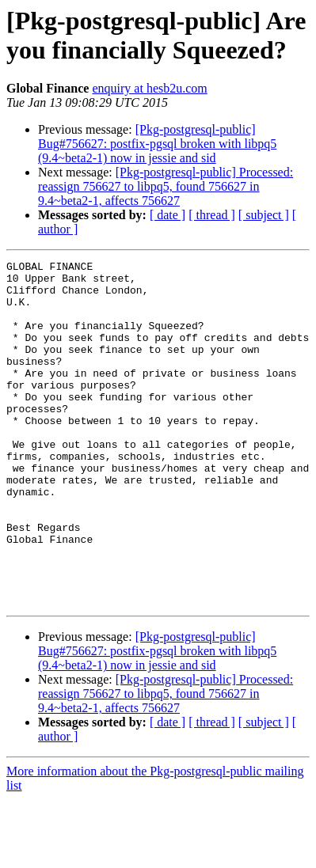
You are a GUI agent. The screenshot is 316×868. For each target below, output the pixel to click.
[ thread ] (212, 215)
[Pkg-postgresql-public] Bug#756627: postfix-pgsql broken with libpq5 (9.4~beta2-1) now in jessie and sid (157, 144)
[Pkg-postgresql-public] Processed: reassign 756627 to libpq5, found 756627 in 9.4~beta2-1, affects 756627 (166, 186)
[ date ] (168, 215)
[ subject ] (264, 215)
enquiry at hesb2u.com (149, 88)
